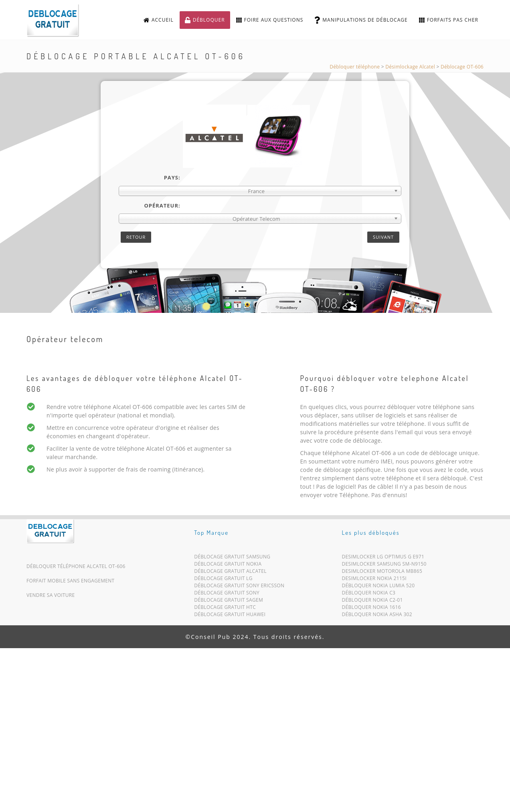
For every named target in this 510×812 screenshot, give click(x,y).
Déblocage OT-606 (462, 67)
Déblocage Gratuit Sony (227, 594)
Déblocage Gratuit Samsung (232, 558)
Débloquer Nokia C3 (369, 594)
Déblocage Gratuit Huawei (230, 616)
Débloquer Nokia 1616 (371, 609)
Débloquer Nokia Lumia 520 (378, 587)
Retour (136, 237)
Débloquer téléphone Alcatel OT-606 (76, 566)
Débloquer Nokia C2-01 (372, 601)
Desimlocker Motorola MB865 (382, 573)
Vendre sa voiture (51, 595)
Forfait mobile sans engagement (71, 581)
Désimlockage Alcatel (410, 67)
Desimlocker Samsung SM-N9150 (384, 565)
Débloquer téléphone (355, 67)
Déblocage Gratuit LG (223, 580)
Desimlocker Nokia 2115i (374, 580)
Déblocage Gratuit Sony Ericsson (239, 587)
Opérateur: (162, 206)
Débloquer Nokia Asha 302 (377, 616)
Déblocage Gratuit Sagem (229, 601)
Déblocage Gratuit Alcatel (230, 573)
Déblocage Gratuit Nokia (228, 565)
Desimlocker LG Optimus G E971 (383, 558)
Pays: (172, 177)
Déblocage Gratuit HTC (225, 609)
